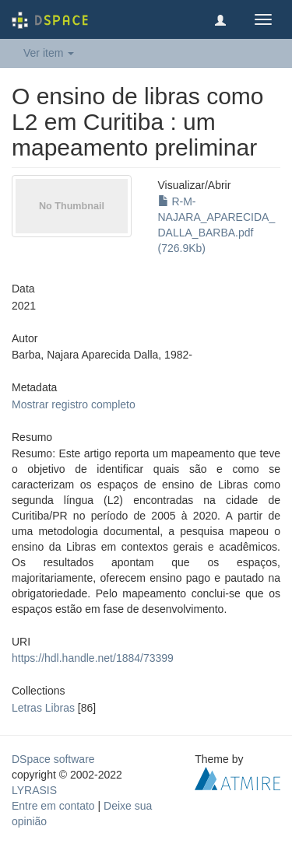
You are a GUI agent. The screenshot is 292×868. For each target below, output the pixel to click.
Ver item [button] (49, 53)
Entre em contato (53, 806)
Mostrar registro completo (74, 404)
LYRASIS (34, 790)
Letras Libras (43, 708)
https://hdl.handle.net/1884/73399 (93, 658)
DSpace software (53, 759)
